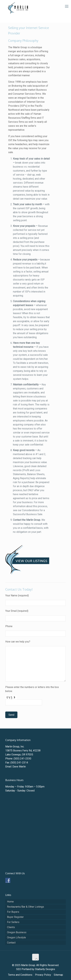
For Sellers (13, 922)
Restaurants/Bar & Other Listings (26, 907)
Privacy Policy (43, 975)
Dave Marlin (19, 767)
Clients (11, 927)
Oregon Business (17, 932)
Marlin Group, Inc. (15, 747)
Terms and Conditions (20, 975)
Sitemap (58, 975)
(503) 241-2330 (22, 759)
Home (10, 902)
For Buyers (13, 912)
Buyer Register (15, 917)
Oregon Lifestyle (16, 937)
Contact (11, 943)
